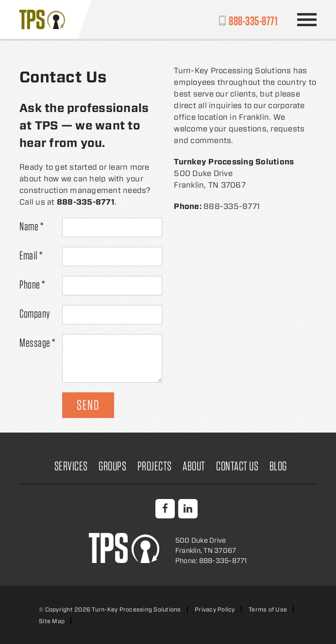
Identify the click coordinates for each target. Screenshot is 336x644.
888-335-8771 (253, 21)
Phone (32, 284)
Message (37, 343)
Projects (155, 466)
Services (71, 466)
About (194, 466)
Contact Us (237, 466)
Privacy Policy (215, 609)
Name (31, 226)
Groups (112, 466)
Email (31, 255)
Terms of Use (268, 609)
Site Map (52, 621)
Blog (278, 466)
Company (35, 314)
